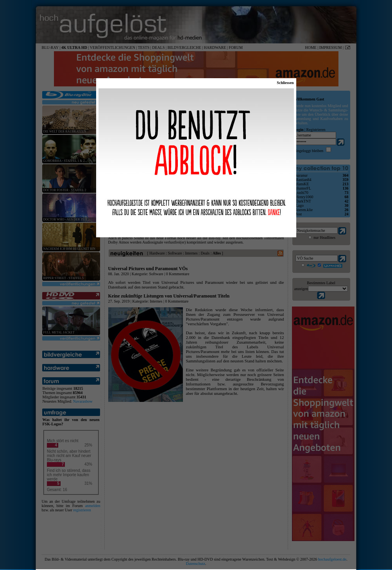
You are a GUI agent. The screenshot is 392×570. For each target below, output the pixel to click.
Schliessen (285, 83)
